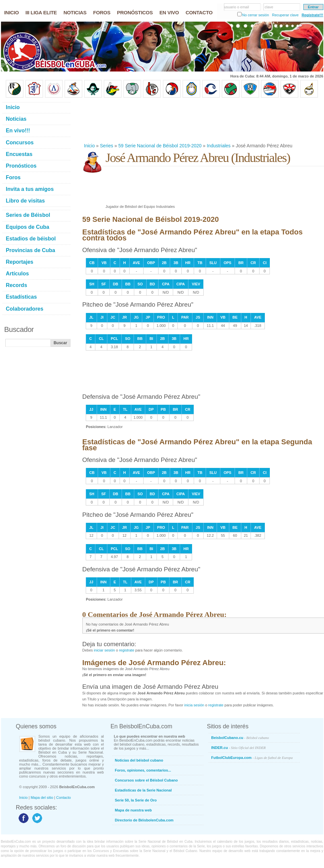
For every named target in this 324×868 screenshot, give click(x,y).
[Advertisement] (107, 120)
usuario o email (237, 7)
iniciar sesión (104, 650)
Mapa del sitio (42, 797)
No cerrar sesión (256, 15)
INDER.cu (239, 748)
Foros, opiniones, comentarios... (143, 770)
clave (269, 7)
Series (107, 146)
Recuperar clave (285, 15)
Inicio (90, 146)
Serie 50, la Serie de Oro (136, 800)
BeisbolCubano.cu (240, 738)
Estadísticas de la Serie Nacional (143, 790)
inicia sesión (194, 705)
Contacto (63, 797)
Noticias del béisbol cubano (139, 760)
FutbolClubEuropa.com (252, 758)
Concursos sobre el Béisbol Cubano (146, 780)
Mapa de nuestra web (133, 810)
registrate (127, 650)
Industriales (219, 146)
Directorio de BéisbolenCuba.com (144, 820)
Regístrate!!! (313, 15)
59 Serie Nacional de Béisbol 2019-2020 (160, 146)
